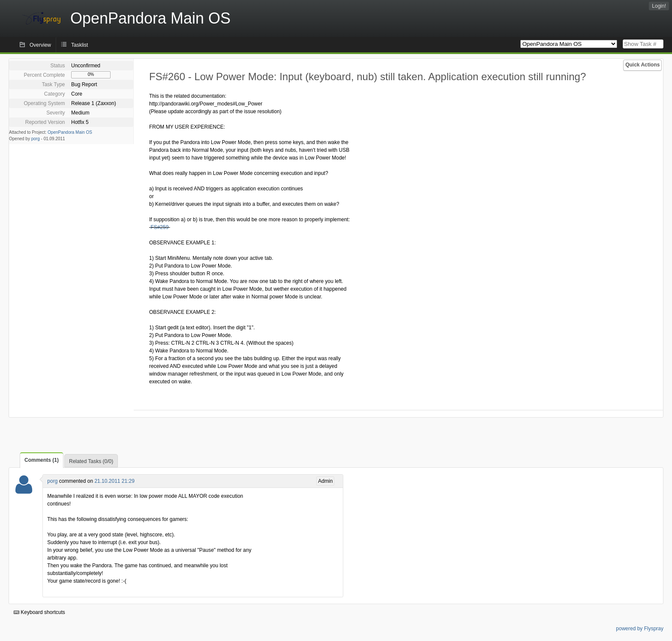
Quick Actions (642, 65)
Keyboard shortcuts (39, 612)
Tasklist (79, 45)
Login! (659, 6)
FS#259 (159, 227)
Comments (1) (42, 460)
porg (36, 139)
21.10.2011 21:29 (114, 481)
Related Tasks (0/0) (91, 461)
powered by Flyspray (640, 629)
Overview (40, 45)
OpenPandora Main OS (70, 132)
